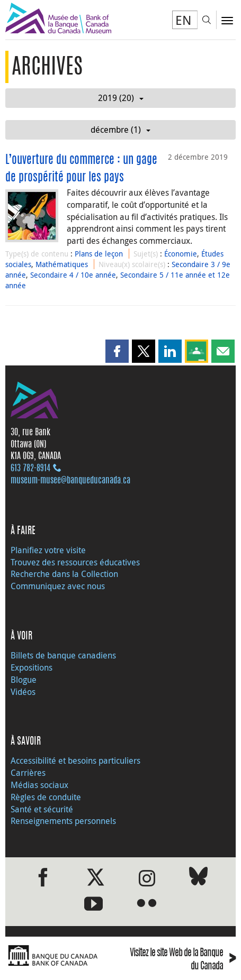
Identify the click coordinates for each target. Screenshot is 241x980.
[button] (117, 351)
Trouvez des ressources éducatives (75, 562)
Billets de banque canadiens (63, 655)
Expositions (32, 667)
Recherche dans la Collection (64, 574)
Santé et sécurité (42, 809)
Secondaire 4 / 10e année (73, 275)
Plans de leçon (99, 254)
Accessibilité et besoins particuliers (75, 761)
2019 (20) (121, 98)
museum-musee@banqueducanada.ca (70, 481)
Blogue (24, 680)
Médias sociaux (39, 785)
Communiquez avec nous (58, 586)
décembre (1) (120, 130)
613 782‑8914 (30, 469)
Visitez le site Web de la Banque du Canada (183, 960)
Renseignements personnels (63, 821)
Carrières (28, 773)
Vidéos (23, 692)
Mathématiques (62, 264)
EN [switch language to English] (184, 20)
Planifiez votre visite (48, 550)
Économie (181, 254)
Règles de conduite (46, 797)
